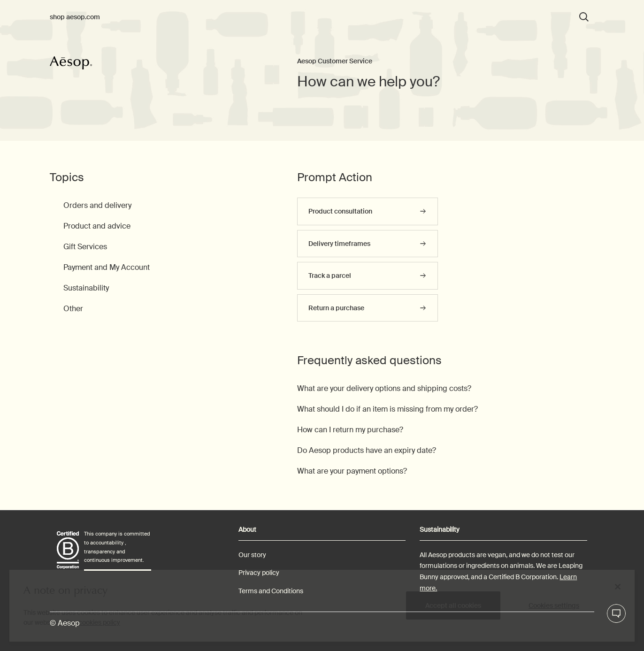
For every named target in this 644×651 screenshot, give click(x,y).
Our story (252, 555)
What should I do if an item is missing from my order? (387, 409)
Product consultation (340, 211)
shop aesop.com (75, 17)
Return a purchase (336, 308)
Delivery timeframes (339, 244)
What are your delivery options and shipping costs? (384, 388)
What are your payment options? (352, 471)
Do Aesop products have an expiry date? (367, 450)
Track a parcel (330, 276)
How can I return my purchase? (350, 430)
